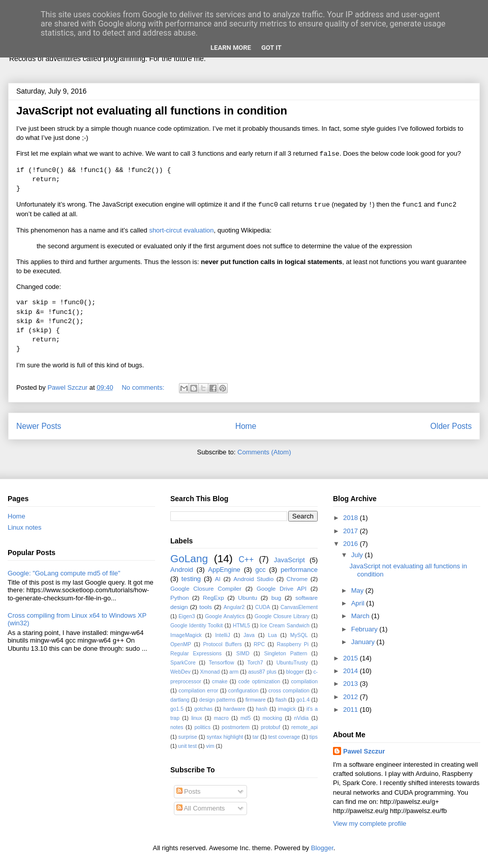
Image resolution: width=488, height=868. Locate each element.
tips (314, 737)
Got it (271, 48)
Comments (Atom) (264, 452)
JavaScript (289, 560)
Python (179, 598)
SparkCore (183, 663)
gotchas (203, 709)
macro (221, 718)
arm (234, 672)
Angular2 (234, 607)
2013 (352, 684)
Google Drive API (282, 588)
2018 (352, 518)
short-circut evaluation (181, 230)
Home (246, 426)
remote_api (304, 727)
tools (206, 607)
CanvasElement (299, 607)
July (358, 555)
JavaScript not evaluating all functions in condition (152, 111)
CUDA (263, 607)
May (358, 590)
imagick (287, 709)
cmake (220, 682)
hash (262, 709)
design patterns (217, 700)
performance (299, 570)
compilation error (198, 691)
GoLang (189, 558)
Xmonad (210, 672)
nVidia (301, 718)
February (365, 629)
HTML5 (241, 626)
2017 (352, 531)
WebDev (180, 672)
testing (191, 579)
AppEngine (224, 570)
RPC (259, 644)
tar (256, 737)
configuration (243, 691)
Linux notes (25, 527)
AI (218, 579)
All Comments (201, 808)
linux (196, 718)
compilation (304, 682)
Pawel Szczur (364, 751)
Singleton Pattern (285, 654)
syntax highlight (225, 737)
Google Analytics (225, 616)
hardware (234, 709)
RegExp (213, 598)
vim (210, 746)
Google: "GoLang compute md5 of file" (64, 573)
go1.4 (303, 700)
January (364, 642)
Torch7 (255, 663)
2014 (352, 671)
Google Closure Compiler (206, 588)
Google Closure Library (282, 616)
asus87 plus (262, 672)
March (361, 616)
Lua (272, 635)
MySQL (299, 635)
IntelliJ (222, 635)
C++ (246, 559)
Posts (189, 791)
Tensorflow (222, 663)
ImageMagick (186, 635)
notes (177, 727)
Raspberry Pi (293, 644)
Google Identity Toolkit (196, 626)
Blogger (322, 848)
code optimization (259, 682)
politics (202, 727)
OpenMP (181, 644)
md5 (246, 718)
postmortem (236, 727)
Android (182, 570)
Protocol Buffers (222, 644)
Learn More (231, 48)
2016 (352, 544)
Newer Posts (39, 426)
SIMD (243, 654)
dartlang (180, 700)
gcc (260, 570)
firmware (256, 700)
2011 (352, 710)
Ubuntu (248, 598)
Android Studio (253, 579)
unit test (188, 746)
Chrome (297, 579)
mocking (272, 718)
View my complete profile (370, 823)
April (359, 603)
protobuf (270, 727)
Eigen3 (187, 616)
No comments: (144, 387)
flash (281, 700)
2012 (352, 697)
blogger (295, 672)
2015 (352, 658)
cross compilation (289, 691)
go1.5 (177, 709)
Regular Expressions (196, 654)
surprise (188, 737)
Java (249, 635)
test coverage (284, 737)
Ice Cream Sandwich (285, 626)
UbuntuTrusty (292, 663)
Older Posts (451, 426)
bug (277, 598)
